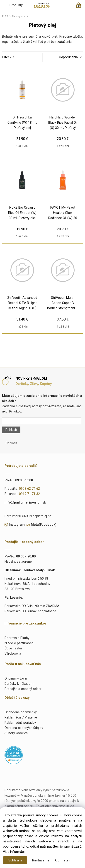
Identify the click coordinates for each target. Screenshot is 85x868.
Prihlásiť (11, 430)
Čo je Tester (13, 648)
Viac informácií (14, 852)
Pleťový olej (19, 16)
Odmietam (63, 860)
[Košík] (81, 7)
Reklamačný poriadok (20, 723)
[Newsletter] (42, 421)
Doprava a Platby (17, 638)
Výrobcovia (13, 654)
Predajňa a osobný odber (23, 689)
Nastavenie (41, 860)
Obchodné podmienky (21, 712)
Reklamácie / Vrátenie (21, 717)
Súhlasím (15, 860)
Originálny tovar (16, 679)
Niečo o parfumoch (19, 643)
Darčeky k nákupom (19, 684)
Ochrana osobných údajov (24, 728)
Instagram (17, 525)
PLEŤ (5, 16)
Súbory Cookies (16, 733)
